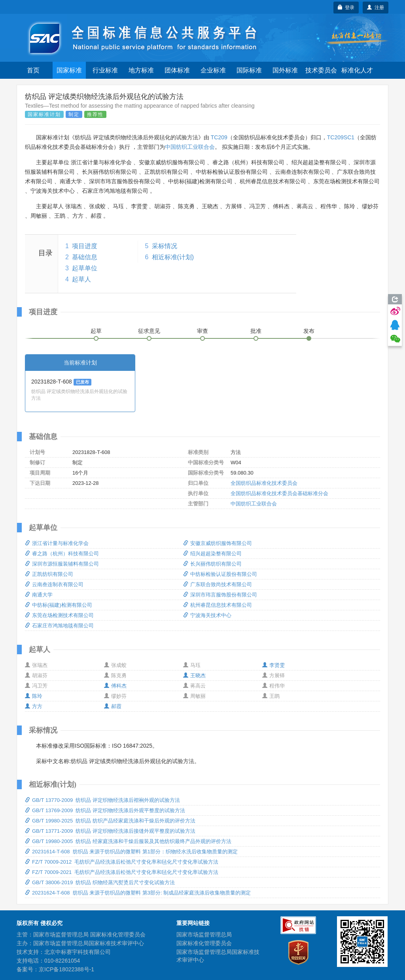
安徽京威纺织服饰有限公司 (218, 543)
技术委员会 (321, 70)
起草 (96, 331)
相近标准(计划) (173, 257)
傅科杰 (115, 686)
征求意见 (149, 331)
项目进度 (85, 246)
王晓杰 (194, 675)
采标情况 (165, 246)
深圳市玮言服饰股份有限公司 (220, 595)
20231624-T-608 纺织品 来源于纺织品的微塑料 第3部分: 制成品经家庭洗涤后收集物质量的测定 (138, 893)
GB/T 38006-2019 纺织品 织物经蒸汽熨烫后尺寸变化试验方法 (100, 882)
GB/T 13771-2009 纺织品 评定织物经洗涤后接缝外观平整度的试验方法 (110, 831)
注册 (376, 8)
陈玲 (34, 696)
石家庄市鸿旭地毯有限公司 (59, 626)
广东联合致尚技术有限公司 (218, 584)
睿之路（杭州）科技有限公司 (62, 554)
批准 (256, 331)
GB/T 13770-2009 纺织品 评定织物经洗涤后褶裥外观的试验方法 (102, 800)
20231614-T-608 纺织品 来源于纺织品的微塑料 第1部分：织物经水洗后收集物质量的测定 (131, 852)
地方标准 (141, 70)
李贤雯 (273, 665)
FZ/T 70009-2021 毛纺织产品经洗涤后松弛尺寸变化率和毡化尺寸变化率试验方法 (122, 872)
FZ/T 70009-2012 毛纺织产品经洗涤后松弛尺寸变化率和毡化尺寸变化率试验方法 (122, 862)
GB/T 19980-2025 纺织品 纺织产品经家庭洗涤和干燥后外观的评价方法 (110, 821)
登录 (346, 8)
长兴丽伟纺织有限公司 (212, 564)
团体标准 (177, 70)
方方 (34, 706)
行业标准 (105, 70)
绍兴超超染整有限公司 (212, 554)
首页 (33, 70)
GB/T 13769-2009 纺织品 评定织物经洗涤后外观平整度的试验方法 (105, 810)
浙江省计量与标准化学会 (57, 543)
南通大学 (39, 595)
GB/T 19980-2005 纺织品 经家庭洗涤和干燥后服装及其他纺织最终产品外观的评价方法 (128, 841)
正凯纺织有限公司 (49, 574)
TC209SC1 (341, 137)
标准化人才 (357, 70)
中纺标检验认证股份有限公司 (220, 574)
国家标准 (69, 70)
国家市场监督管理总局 (204, 934)
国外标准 (285, 70)
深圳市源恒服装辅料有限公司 (62, 564)
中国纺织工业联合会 (190, 147)
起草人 (81, 279)
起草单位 (85, 268)
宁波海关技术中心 (207, 615)
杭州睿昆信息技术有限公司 (218, 605)
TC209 (219, 137)
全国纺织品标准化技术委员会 (264, 483)
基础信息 (85, 257)
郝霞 (113, 706)
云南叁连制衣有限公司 (54, 584)
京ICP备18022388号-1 (66, 969)
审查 (202, 331)
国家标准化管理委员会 (204, 943)
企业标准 (213, 70)
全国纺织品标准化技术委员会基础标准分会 (279, 493)
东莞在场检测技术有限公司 (59, 615)
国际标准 (249, 70)
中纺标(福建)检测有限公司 (59, 605)
